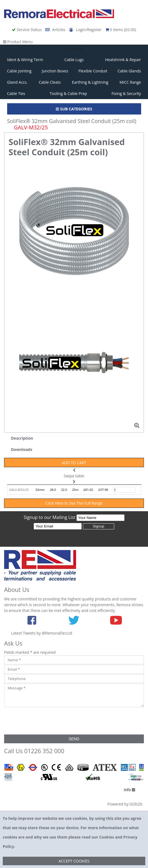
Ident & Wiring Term (25, 60)
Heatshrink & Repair (123, 60)
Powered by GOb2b (125, 804)
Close (74, 49)
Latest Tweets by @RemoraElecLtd (42, 633)
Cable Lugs (74, 60)
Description (22, 438)
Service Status (27, 30)
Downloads (22, 449)
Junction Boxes (55, 71)
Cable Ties (16, 93)
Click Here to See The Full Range (74, 503)
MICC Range (130, 82)
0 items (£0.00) (121, 30)
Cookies (107, 837)
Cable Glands (129, 71)
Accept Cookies (74, 861)
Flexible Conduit (93, 71)
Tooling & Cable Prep (68, 93)
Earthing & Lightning (90, 82)
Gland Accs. (17, 82)
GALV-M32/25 (19, 490)
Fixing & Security (126, 93)
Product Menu (18, 42)
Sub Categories (74, 109)
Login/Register (86, 30)
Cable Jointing (19, 71)
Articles (56, 30)
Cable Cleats (50, 82)
